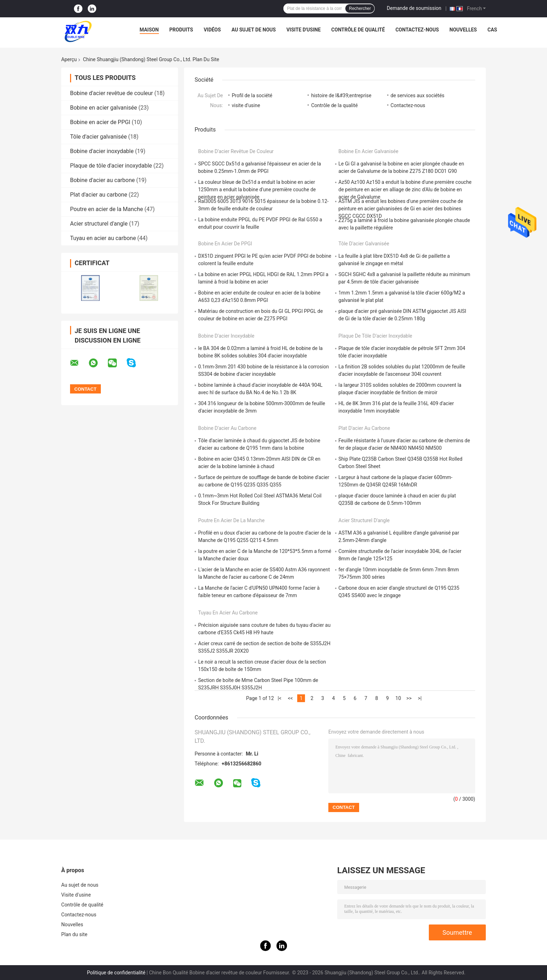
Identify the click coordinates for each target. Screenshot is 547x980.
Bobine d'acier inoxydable (102, 151)
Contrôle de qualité (358, 30)
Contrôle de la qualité (334, 105)
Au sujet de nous (254, 30)
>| (420, 698)
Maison (149, 30)
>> (409, 698)
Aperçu (69, 59)
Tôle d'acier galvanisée (98, 137)
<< (290, 698)
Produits (181, 30)
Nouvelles (463, 30)
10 (398, 698)
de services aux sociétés (418, 95)
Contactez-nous (417, 30)
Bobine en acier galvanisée (103, 108)
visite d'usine (246, 105)
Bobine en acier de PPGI (100, 122)
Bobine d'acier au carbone (102, 180)
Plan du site (74, 934)
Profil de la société (252, 95)
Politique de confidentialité (116, 973)
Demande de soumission (414, 8)
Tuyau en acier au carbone (103, 238)
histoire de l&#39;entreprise (341, 95)
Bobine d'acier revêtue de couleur (111, 93)
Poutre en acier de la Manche (106, 209)
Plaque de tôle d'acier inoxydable (111, 166)
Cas (492, 30)
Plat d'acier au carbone (99, 195)
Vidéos (212, 30)
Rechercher (360, 8)
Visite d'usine (303, 30)
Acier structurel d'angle (99, 224)
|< (280, 698)
